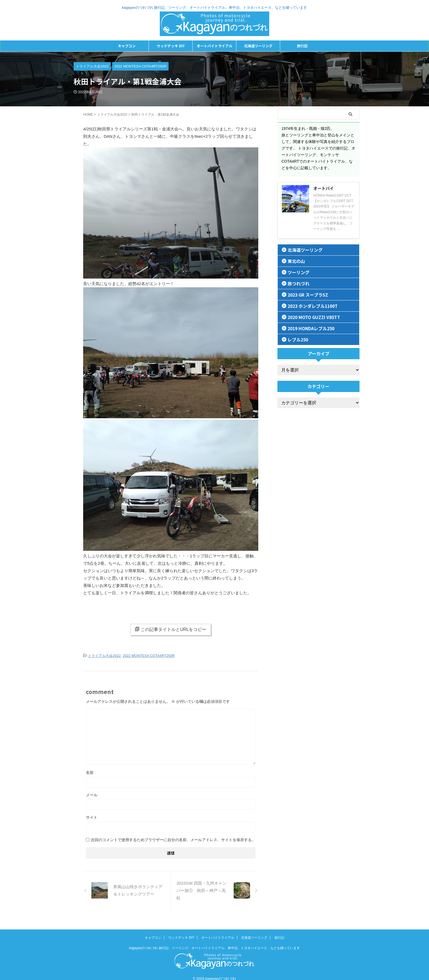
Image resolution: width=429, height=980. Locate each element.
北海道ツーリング (258, 46)
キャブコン (127, 46)
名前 (90, 772)
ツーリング (296, 272)
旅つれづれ (296, 283)
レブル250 (295, 339)
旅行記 (302, 46)
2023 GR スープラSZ (304, 295)
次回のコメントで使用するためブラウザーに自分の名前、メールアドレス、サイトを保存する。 (173, 839)
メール (92, 794)
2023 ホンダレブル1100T (308, 306)
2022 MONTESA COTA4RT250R (149, 656)
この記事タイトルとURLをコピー (171, 629)
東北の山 (294, 261)
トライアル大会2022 (104, 656)
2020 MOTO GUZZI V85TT (310, 317)
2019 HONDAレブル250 (307, 328)
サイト (92, 817)
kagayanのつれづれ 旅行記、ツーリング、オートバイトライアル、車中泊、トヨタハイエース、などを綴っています (215, 941)
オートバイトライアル (215, 46)
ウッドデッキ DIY (171, 46)
